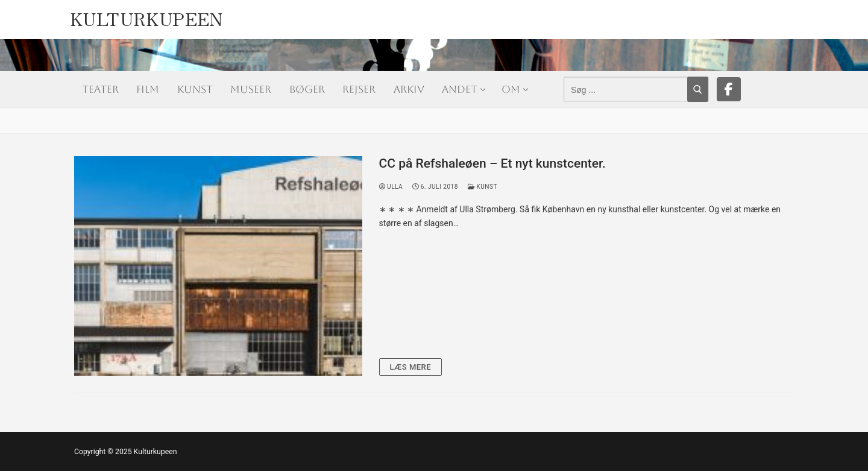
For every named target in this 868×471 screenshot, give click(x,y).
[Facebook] (729, 89)
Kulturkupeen (146, 15)
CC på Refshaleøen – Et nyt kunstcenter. (492, 163)
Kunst (483, 187)
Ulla (391, 187)
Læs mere (411, 367)
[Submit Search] (698, 89)
